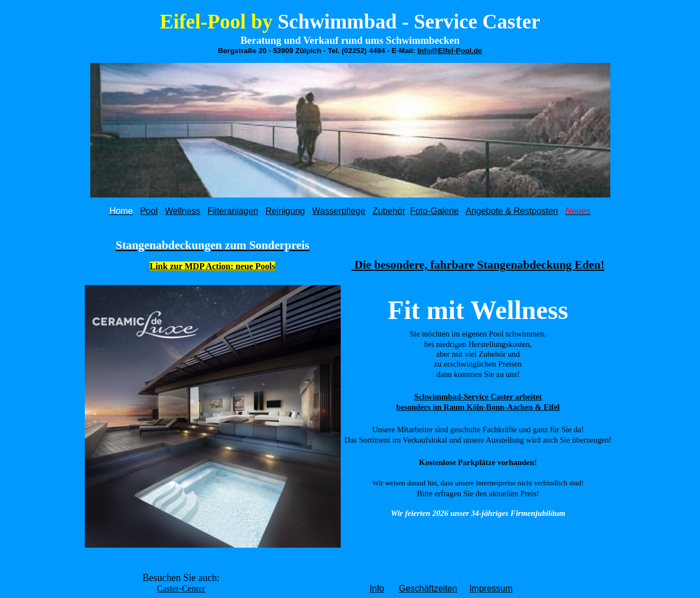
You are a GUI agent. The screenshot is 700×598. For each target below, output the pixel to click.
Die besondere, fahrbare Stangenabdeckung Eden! (478, 265)
